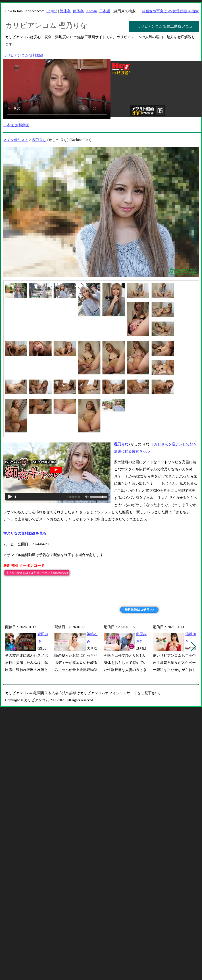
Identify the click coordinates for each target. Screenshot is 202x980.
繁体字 (65, 11)
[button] (193, 647)
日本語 (105, 11)
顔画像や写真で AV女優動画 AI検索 (170, 11)
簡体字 (78, 11)
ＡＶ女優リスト (16, 140)
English (52, 11)
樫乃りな (39, 140)
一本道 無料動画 (16, 125)
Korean (92, 11)
